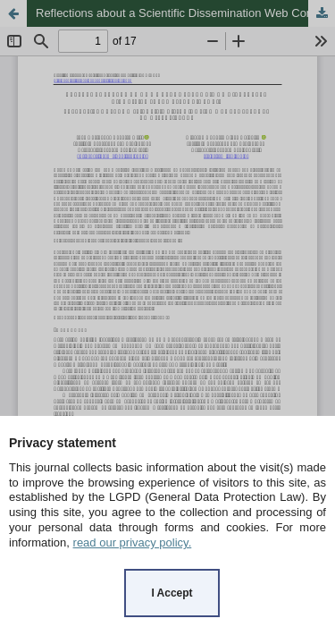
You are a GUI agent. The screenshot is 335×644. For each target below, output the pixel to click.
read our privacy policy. (133, 542)
